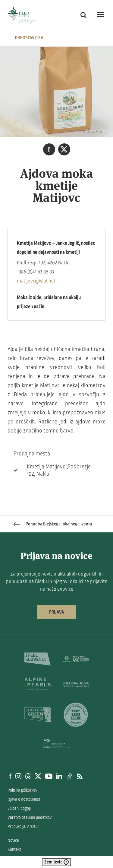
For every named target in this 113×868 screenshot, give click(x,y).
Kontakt (14, 849)
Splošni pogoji (19, 808)
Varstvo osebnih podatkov (30, 817)
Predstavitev (29, 38)
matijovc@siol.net (36, 281)
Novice (13, 840)
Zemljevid (56, 862)
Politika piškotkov (22, 790)
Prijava (57, 612)
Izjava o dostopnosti (24, 799)
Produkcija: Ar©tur (23, 827)
